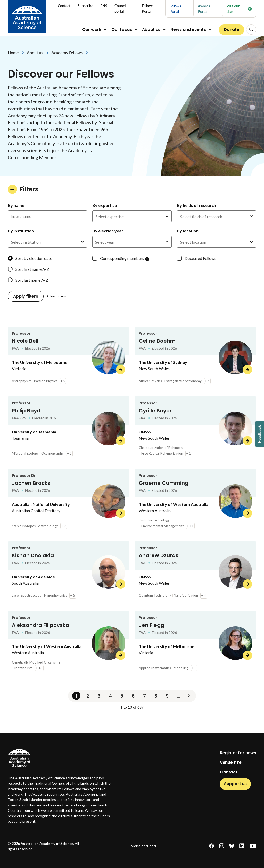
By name (16, 205)
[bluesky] (232, 846)
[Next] (189, 696)
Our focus (122, 30)
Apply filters (26, 296)
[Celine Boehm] (195, 358)
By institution (21, 231)
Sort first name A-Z (32, 269)
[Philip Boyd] (69, 429)
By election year (108, 231)
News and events (188, 30)
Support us (235, 784)
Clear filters (57, 296)
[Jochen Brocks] (69, 501)
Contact (229, 772)
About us (151, 30)
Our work (92, 30)
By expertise (105, 205)
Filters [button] (23, 189)
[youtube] (253, 846)
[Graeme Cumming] (195, 501)
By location (188, 231)
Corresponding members (122, 258)
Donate (232, 30)
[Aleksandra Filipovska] (69, 643)
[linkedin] (242, 846)
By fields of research (196, 205)
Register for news (238, 753)
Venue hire (231, 762)
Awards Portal (204, 9)
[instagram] (222, 846)
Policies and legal (143, 846)
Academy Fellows (67, 52)
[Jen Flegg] (195, 643)
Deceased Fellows (200, 258)
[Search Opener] (251, 30)
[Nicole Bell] (69, 358)
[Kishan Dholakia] (69, 572)
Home (13, 52)
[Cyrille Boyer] (195, 429)
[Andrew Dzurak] (195, 572)
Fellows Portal (175, 9)
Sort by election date (34, 258)
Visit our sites (239, 9)
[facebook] (212, 846)
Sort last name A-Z (32, 280)
